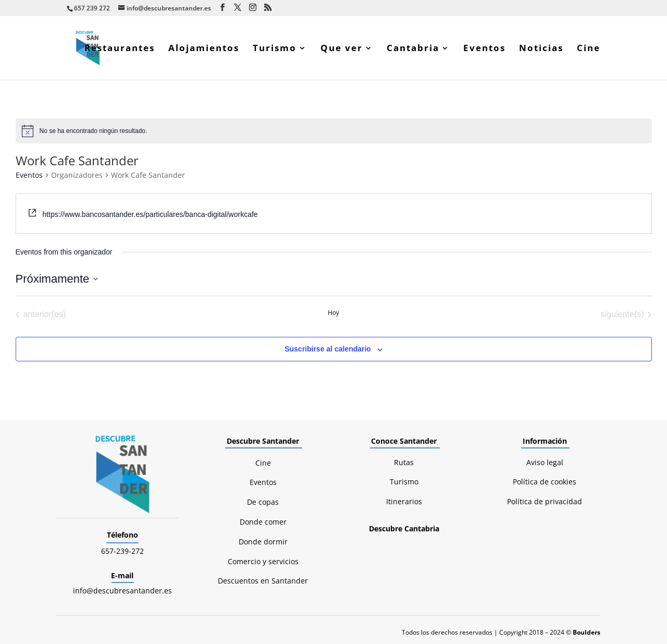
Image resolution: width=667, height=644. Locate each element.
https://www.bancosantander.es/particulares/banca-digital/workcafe (150, 214)
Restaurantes (120, 49)
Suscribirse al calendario (328, 349)
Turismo (275, 49)
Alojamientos (204, 49)
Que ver (342, 49)
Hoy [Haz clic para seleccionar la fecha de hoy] (333, 313)
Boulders (586, 632)
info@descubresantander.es (122, 591)
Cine (589, 49)
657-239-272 (122, 551)
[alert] (334, 131)
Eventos (484, 49)
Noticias (541, 49)
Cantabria (413, 49)
